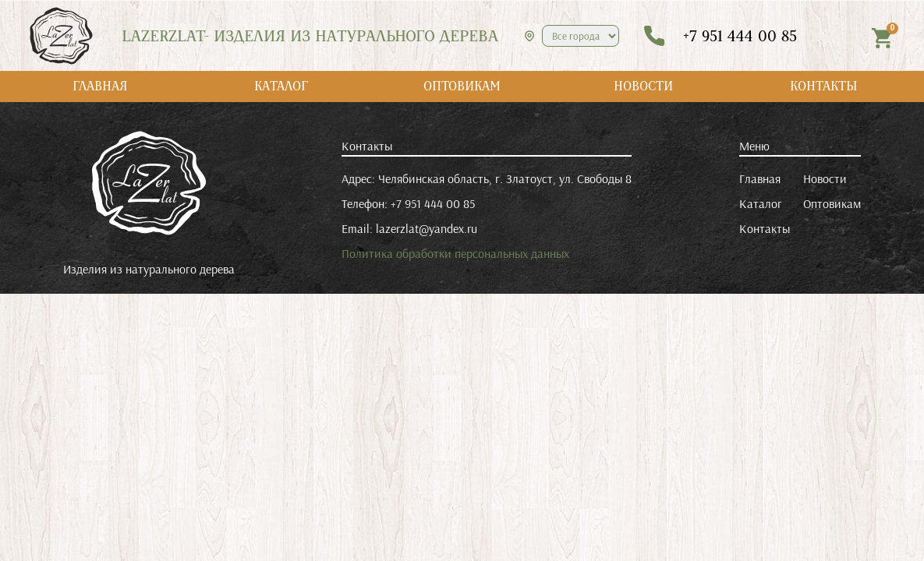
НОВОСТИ (643, 86)
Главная (760, 178)
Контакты (765, 228)
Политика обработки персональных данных (455, 253)
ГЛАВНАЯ (100, 86)
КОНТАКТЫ (824, 86)
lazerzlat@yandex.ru (427, 228)
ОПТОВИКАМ (462, 86)
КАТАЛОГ (281, 86)
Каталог (761, 203)
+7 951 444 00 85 (433, 203)
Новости (825, 178)
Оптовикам (832, 203)
